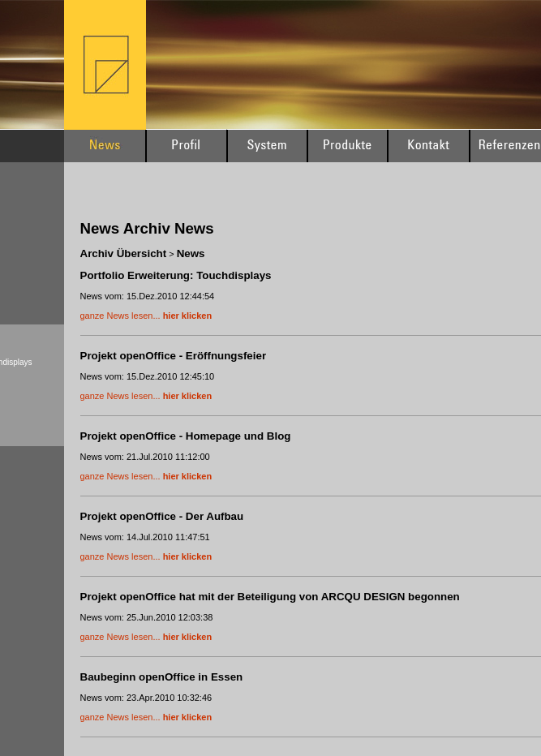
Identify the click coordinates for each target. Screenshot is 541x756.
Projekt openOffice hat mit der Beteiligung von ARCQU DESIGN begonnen (270, 597)
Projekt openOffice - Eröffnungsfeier (174, 356)
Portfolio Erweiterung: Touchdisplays (176, 275)
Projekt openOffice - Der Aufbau (162, 516)
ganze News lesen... (146, 316)
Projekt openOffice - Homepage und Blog (186, 436)
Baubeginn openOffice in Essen (162, 677)
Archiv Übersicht (124, 253)
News (191, 253)
